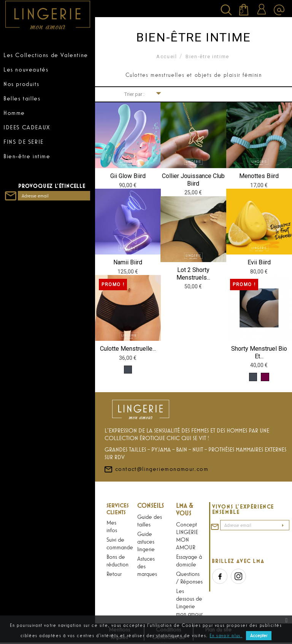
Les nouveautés (26, 69)
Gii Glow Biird (128, 176)
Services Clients (117, 509)
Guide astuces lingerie (146, 541)
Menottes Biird (259, 176)
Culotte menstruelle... (128, 349)
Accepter (259, 636)
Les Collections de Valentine (46, 55)
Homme (14, 113)
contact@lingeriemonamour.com (156, 482)
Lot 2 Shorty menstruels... (193, 274)
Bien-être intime (27, 156)
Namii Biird (128, 262)
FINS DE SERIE (24, 142)
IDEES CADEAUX (27, 127)
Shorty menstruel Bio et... (259, 352)
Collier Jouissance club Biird (193, 180)
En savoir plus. (226, 636)
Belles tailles (22, 98)
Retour (114, 574)
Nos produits (21, 84)
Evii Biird (259, 262)
